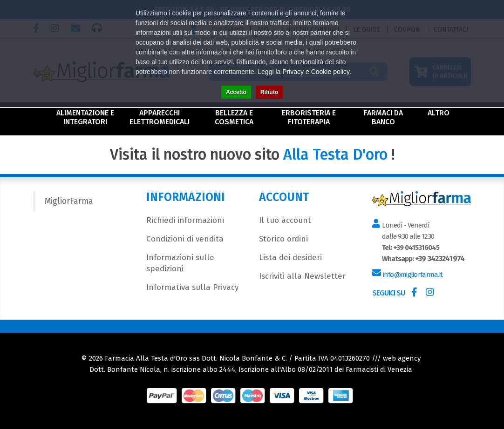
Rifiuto (269, 92)
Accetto (236, 92)
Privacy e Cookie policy (316, 72)
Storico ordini (283, 239)
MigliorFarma (69, 201)
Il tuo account (285, 220)
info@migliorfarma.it (412, 275)
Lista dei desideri (290, 258)
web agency (402, 358)
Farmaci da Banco (383, 117)
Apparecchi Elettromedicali (160, 117)
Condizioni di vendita (185, 239)
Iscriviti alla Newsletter (302, 276)
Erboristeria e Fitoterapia (309, 117)
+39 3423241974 (438, 259)
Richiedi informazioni (185, 220)
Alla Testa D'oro (335, 154)
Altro (439, 113)
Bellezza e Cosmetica (234, 117)
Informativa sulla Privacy (192, 287)
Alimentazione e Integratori (85, 117)
